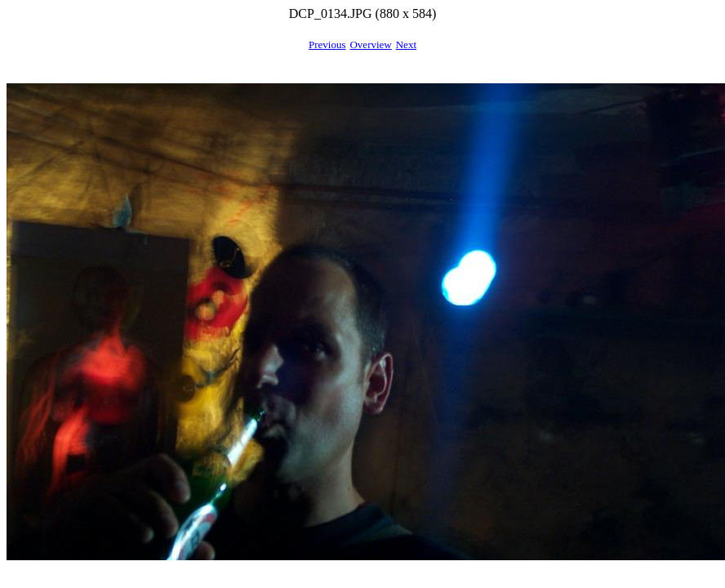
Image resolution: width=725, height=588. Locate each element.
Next (406, 45)
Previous (327, 45)
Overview (370, 45)
